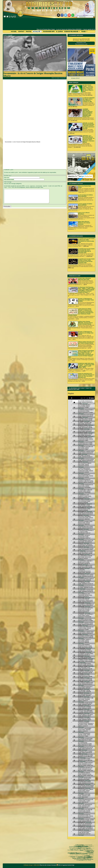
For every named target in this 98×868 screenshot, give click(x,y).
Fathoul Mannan (88, 847)
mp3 (80, 853)
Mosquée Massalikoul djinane (84, 859)
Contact (21, 31)
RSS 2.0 (60, 865)
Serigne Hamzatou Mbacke (84, 860)
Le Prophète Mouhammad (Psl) (79, 853)
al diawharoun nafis (86, 845)
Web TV (75, 846)
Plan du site (43, 865)
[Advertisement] (49, 23)
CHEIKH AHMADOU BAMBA (83, 858)
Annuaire (54, 865)
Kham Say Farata (81, 855)
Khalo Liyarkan (79, 847)
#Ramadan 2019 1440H (90, 850)
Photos (29, 31)
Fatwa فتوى (80, 845)
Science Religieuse (72, 31)
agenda (65, 865)
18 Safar (83, 847)
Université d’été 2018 (76, 854)
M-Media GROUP (75, 78)
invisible (83, 854)
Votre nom (7, 178)
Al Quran (59, 31)
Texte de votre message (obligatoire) (13, 184)
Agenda (79, 857)
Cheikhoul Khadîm (80, 851)
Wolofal (71, 853)
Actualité (37, 31)
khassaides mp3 (49, 31)
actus (83, 856)
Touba (84, 31)
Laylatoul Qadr (88, 857)
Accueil (14, 31)
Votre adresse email (9, 180)
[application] (81, 398)
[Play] (72, 398)
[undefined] (74, 402)
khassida (72, 856)
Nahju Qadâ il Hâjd (72, 852)
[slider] (84, 398)
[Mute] (90, 398)
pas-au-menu (87, 851)
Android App (71, 865)
